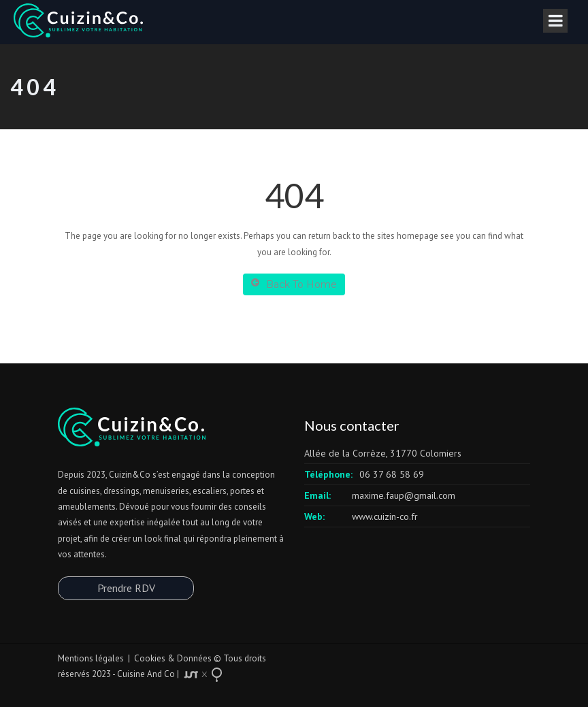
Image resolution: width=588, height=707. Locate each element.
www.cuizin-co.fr (385, 516)
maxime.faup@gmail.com (404, 495)
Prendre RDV (126, 588)
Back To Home (294, 284)
